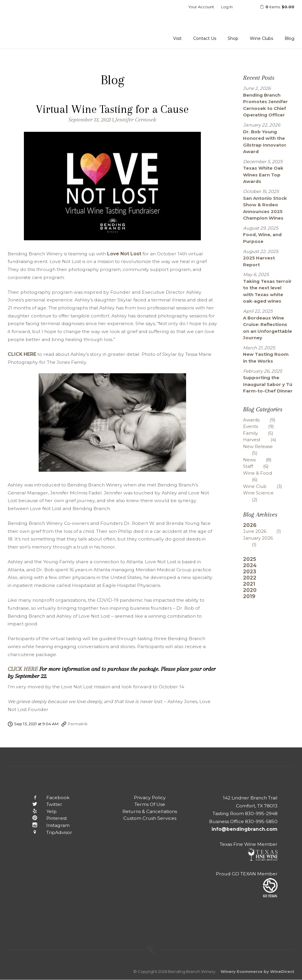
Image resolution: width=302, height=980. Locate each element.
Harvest (264, 440)
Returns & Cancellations (150, 811)
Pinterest (45, 818)
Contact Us (205, 38)
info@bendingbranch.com (244, 829)
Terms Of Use (150, 804)
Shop (233, 38)
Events (263, 426)
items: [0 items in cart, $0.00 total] (273, 7)
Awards (264, 420)
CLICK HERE (22, 354)
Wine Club (267, 486)
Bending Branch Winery (46, 24)
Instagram (46, 825)
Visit (177, 38)
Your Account (201, 7)
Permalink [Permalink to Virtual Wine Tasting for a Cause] (78, 724)
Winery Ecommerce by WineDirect (257, 971)
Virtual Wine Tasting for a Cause (112, 109)
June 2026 (266, 531)
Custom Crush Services (150, 818)
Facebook (46, 798)
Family (263, 433)
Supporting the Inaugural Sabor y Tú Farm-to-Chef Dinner (268, 384)
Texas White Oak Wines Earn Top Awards (263, 175)
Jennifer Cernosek (136, 120)
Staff (260, 466)
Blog (289, 38)
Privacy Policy (150, 798)
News (262, 460)
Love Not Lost (124, 254)
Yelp (40, 811)
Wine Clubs (261, 38)
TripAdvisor (48, 832)
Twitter (43, 804)
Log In (227, 7)
